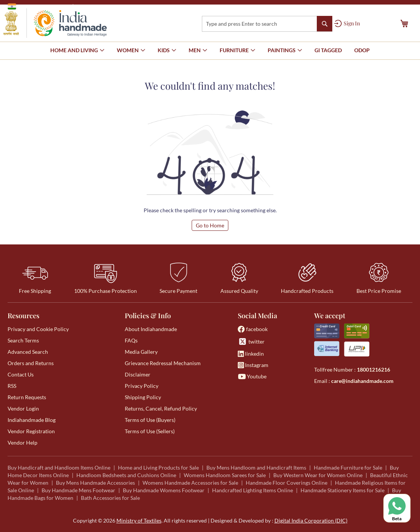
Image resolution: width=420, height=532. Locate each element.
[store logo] (55, 23)
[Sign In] (347, 23)
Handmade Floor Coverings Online (287, 483)
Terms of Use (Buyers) (150, 420)
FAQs (131, 340)
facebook (253, 329)
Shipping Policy (143, 397)
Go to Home (210, 225)
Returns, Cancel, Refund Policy (161, 408)
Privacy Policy (142, 386)
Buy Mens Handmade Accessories (95, 483)
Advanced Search (28, 352)
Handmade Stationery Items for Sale (343, 490)
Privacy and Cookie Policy (38, 329)
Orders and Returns (31, 363)
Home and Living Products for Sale (158, 467)
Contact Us (21, 374)
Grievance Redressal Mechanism (163, 363)
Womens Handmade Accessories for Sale (190, 483)
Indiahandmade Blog (32, 420)
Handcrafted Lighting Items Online (253, 490)
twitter (251, 341)
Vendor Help (22, 443)
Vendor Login (23, 408)
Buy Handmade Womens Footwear (164, 490)
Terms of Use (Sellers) (150, 431)
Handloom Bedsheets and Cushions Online (126, 475)
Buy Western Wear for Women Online (318, 475)
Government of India (38, 6)
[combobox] (267, 24)
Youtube (252, 376)
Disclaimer (138, 374)
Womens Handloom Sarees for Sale (225, 475)
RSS (12, 386)
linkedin (251, 354)
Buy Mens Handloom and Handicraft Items (256, 467)
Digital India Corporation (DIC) (311, 520)
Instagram (253, 365)
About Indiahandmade (151, 329)
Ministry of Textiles (100, 6)
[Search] (325, 24)
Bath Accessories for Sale (110, 498)
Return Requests (27, 397)
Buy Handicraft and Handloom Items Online (59, 467)
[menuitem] (328, 50)
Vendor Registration (31, 431)
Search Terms (23, 340)
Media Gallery (141, 352)
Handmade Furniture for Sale (348, 467)
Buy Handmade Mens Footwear (78, 490)
